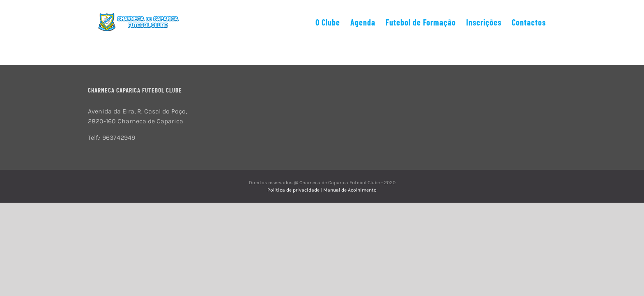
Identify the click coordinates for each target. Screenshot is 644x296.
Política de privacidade (294, 190)
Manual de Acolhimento (350, 190)
